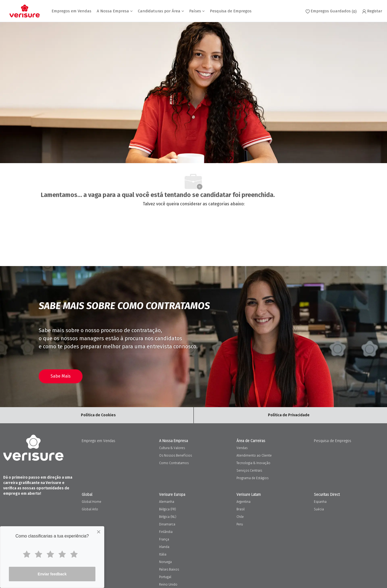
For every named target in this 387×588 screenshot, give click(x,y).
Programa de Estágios (252, 478)
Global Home (92, 502)
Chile (240, 517)
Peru (240, 524)
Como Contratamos (174, 463)
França (164, 539)
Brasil (241, 509)
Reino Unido (168, 585)
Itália (163, 554)
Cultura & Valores (172, 448)
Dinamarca (167, 524)
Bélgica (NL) (168, 517)
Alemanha (167, 502)
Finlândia (166, 532)
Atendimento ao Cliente (254, 456)
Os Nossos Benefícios (175, 456)
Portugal (165, 577)
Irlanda (164, 547)
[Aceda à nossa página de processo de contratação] (61, 376)
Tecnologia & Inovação (253, 463)
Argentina (243, 502)
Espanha (320, 502)
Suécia (319, 509)
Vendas (242, 448)
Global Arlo (90, 509)
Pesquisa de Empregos (231, 11)
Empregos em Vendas (71, 11)
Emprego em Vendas (98, 441)
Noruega (165, 562)
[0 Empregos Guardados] (331, 11)
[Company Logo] (25, 11)
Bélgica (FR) (168, 509)
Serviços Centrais (249, 471)
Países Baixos (169, 569)
